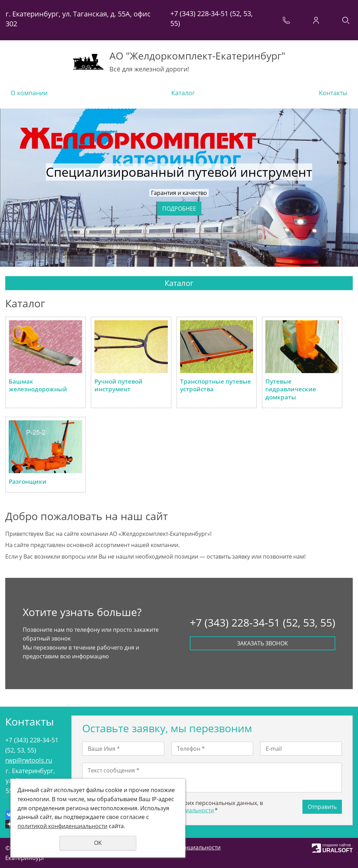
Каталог (183, 93)
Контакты (333, 93)
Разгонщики (28, 482)
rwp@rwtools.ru (29, 760)
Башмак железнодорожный (38, 385)
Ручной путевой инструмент (119, 385)
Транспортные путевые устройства (216, 385)
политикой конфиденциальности (62, 826)
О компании (29, 93)
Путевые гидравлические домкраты (291, 389)
